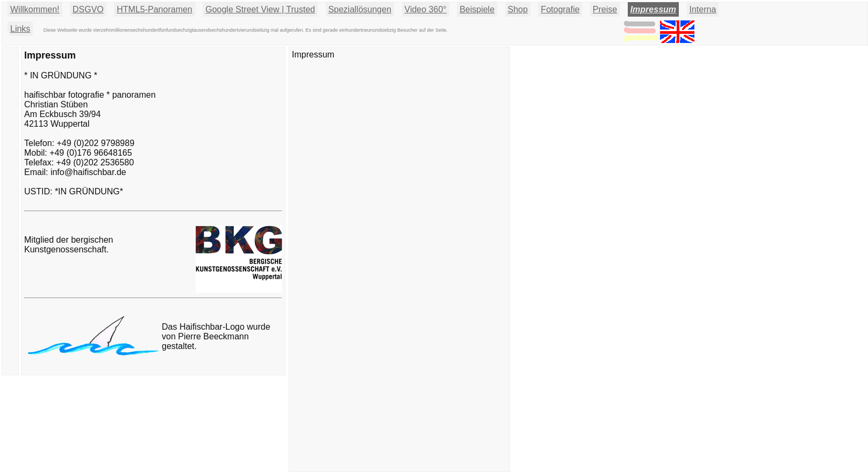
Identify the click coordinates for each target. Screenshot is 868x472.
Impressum (653, 9)
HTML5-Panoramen (155, 9)
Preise (605, 9)
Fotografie (560, 9)
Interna (703, 9)
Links (20, 29)
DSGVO (88, 9)
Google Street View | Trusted (260, 9)
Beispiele (477, 9)
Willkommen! (35, 9)
